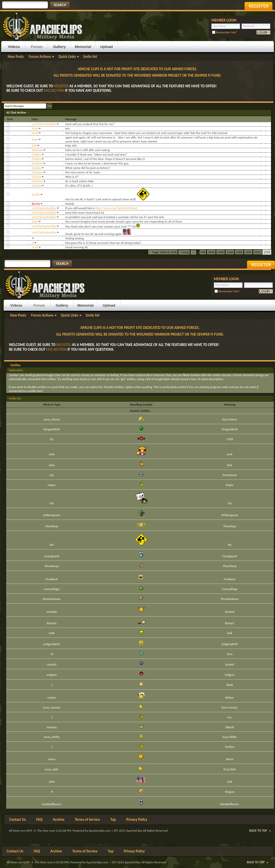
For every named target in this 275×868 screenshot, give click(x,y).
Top (113, 820)
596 (203, 252)
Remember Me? (225, 32)
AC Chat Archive (17, 113)
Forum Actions (40, 57)
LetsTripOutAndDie (44, 124)
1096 (211, 252)
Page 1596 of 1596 (165, 252)
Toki (34, 146)
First (184, 252)
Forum (37, 47)
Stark (35, 128)
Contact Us (17, 820)
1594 (248, 252)
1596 (267, 252)
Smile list (90, 57)
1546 (230, 252)
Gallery (60, 47)
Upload (106, 47)
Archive (59, 820)
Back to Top (258, 831)
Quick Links (67, 57)
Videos (14, 47)
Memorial (83, 47)
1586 (239, 252)
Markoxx (37, 150)
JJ (33, 243)
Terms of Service (87, 820)
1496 (220, 252)
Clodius (37, 154)
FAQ (39, 820)
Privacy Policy (137, 820)
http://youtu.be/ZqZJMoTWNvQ (116, 208)
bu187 (36, 194)
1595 (257, 252)
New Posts (16, 57)
